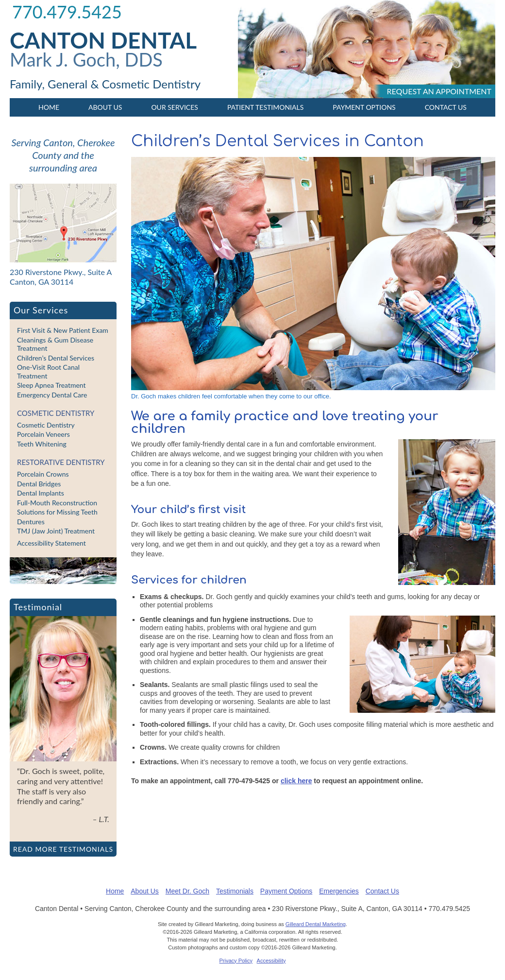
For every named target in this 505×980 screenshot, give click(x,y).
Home (49, 107)
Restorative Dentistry (61, 462)
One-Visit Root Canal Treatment (48, 371)
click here (296, 781)
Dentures (31, 522)
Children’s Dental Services (56, 358)
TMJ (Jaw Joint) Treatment (56, 531)
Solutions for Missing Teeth (57, 512)
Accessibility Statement (51, 543)
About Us (105, 107)
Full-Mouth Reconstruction (57, 503)
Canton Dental (103, 40)
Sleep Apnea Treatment (51, 385)
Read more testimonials (63, 849)
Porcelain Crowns (43, 474)
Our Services (174, 107)
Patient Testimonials (265, 107)
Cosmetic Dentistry (56, 413)
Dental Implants (41, 493)
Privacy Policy (236, 961)
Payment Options (364, 107)
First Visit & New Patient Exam (63, 330)
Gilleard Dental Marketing (316, 924)
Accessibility (271, 961)
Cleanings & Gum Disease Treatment (55, 344)
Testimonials (235, 891)
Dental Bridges (39, 484)
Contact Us (446, 107)
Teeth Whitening (42, 444)
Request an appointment (439, 91)
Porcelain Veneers (43, 434)
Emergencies (339, 891)
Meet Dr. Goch (187, 891)
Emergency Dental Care (52, 395)
